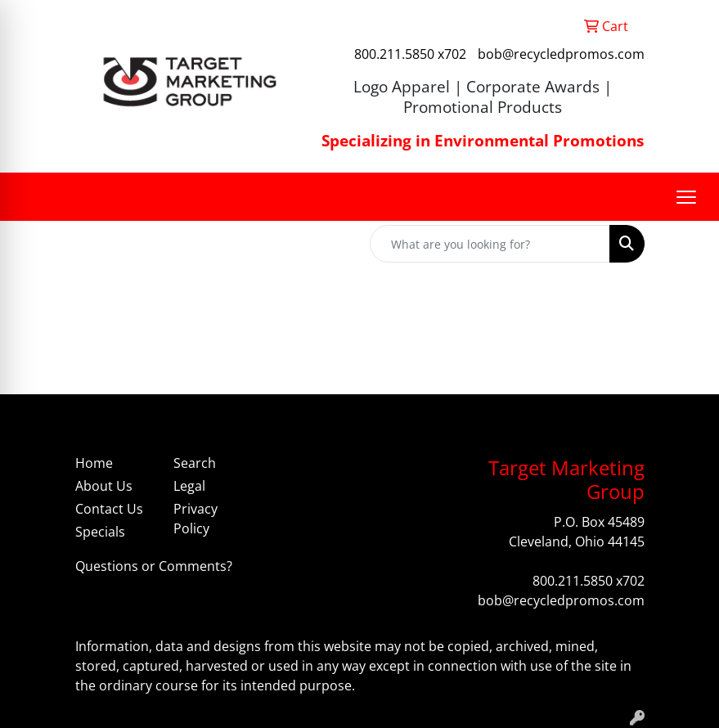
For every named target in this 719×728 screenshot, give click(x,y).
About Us (104, 486)
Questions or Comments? (154, 566)
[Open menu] (686, 197)
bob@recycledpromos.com (561, 54)
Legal (189, 486)
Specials (100, 532)
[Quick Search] (490, 244)
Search (195, 463)
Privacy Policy (195, 519)
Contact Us (109, 509)
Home (94, 463)
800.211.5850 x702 (410, 54)
